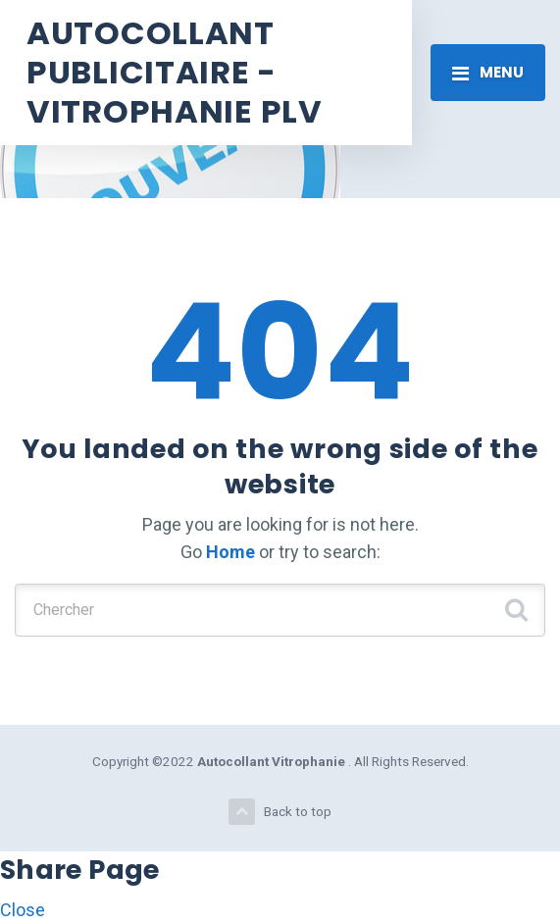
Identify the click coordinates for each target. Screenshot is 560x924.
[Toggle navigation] (488, 73)
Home (230, 552)
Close (23, 910)
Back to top (280, 812)
